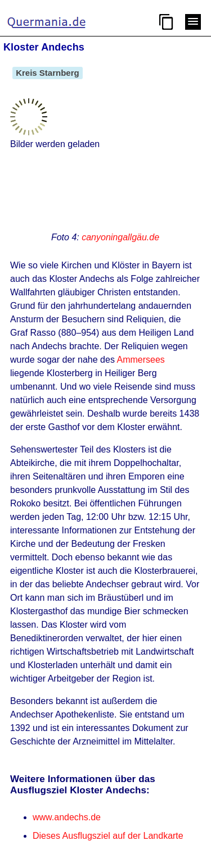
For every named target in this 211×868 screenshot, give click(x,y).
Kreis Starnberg (48, 73)
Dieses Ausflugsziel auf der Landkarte (108, 836)
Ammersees (140, 360)
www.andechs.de (67, 817)
